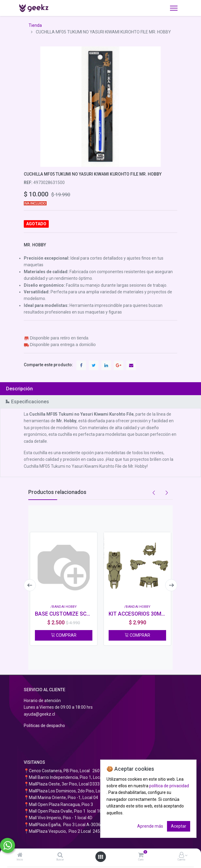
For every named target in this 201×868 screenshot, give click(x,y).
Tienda (35, 25)
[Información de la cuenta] (181, 855)
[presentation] (30, 585)
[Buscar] (60, 855)
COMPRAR (64, 635)
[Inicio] (20, 855)
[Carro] (141, 855)
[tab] (100, 389)
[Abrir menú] (100, 857)
